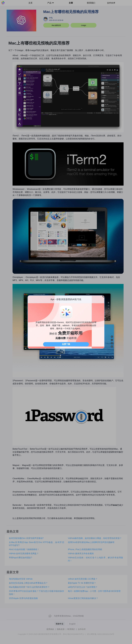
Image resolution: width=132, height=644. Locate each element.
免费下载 (66, 344)
